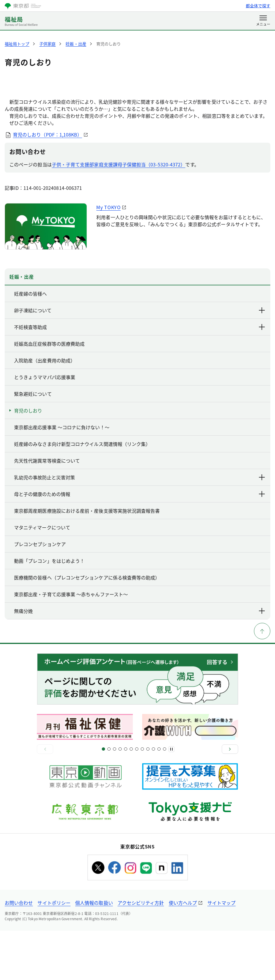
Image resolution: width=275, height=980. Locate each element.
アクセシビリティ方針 (141, 952)
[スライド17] (148, 798)
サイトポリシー (54, 952)
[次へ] (230, 798)
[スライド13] (137, 798)
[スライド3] (109, 798)
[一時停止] (171, 798)
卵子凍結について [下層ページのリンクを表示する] (140, 359)
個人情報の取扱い (94, 952)
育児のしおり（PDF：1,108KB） (48, 184)
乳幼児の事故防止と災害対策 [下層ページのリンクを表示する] (140, 526)
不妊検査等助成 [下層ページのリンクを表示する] (140, 376)
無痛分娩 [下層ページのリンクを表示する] (140, 660)
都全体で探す (258, 6)
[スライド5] (115, 798)
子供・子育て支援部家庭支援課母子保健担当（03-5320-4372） (119, 214)
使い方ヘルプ (183, 952)
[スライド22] (165, 798)
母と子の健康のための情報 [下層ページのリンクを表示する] (140, 543)
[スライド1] (103, 798)
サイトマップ (221, 952)
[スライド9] (126, 798)
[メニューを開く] (263, 21)
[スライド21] (159, 798)
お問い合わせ (19, 952)
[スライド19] (153, 798)
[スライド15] (142, 798)
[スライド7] (120, 798)
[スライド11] (131, 798)
